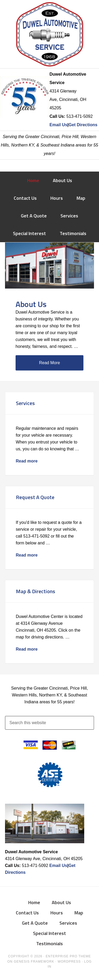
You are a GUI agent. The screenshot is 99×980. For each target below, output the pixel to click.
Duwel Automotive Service (49, 34)
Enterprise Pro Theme (68, 956)
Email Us (59, 125)
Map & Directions (36, 591)
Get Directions (83, 125)
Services (25, 403)
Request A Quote (35, 497)
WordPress (69, 962)
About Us (31, 304)
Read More (49, 363)
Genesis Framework (34, 962)
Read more (27, 461)
